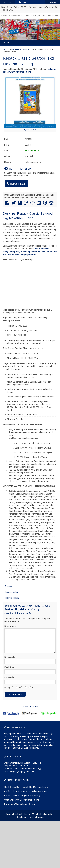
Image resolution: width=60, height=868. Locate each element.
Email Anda (9, 667)
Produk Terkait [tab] (12, 592)
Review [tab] (8, 586)
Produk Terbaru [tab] (12, 598)
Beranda (6, 49)
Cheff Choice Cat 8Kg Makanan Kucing (22, 800)
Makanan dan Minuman (21, 49)
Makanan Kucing (24, 72)
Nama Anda (10, 657)
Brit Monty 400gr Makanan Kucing (19, 804)
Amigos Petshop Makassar (18, 814)
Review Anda (10, 626)
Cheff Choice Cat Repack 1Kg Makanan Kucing (25, 791)
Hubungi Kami (16, 184)
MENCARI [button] (52, 16)
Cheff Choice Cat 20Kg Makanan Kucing (22, 796)
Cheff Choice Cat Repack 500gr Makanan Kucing (26, 787)
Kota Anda (9, 677)
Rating (7, 688)
